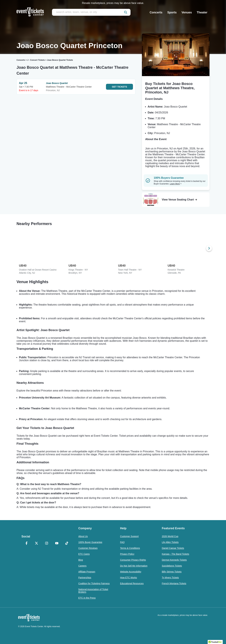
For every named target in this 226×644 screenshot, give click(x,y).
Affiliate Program (87, 572)
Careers (82, 566)
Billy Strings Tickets (172, 572)
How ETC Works (128, 578)
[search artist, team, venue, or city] (91, 12)
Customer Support (129, 536)
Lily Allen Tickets (170, 542)
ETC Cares (84, 554)
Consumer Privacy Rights (133, 560)
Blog (81, 560)
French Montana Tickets (174, 583)
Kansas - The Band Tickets (175, 554)
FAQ (122, 542)
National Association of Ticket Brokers (93, 591)
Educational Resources (132, 583)
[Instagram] (47, 544)
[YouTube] (57, 544)
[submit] (126, 12)
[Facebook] (26, 544)
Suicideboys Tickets (172, 566)
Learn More (176, 184)
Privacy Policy (127, 554)
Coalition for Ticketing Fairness (94, 583)
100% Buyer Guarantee (90, 542)
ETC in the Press (87, 598)
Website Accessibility (131, 572)
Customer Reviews (88, 548)
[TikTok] (67, 544)
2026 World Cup (170, 536)
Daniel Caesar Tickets (173, 548)
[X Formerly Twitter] (37, 544)
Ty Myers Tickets (170, 578)
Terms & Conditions (130, 548)
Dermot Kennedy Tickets (174, 560)
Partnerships (85, 578)
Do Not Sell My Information (134, 566)
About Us (83, 536)
